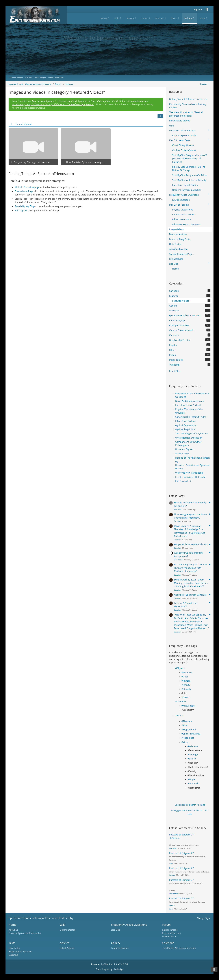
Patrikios (178, 509)
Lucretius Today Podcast (188, 405)
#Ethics (179, 715)
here (171, 905)
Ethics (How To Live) (186, 421)
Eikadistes (178, 560)
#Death (185, 697)
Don (171, 863)
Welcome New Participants (189, 473)
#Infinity (186, 685)
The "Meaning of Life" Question (192, 433)
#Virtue (185, 742)
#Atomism (187, 672)
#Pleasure (187, 721)
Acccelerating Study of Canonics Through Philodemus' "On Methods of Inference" (191, 568)
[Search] (207, 10)
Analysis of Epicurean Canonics (190, 595)
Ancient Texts (182, 453)
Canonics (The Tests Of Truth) (191, 417)
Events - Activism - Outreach (190, 477)
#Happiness (188, 738)
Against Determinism (186, 425)
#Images (186, 681)
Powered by (109, 964)
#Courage (193, 754)
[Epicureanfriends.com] (36, 15)
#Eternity (186, 689)
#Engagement (189, 729)
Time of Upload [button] (23, 124)
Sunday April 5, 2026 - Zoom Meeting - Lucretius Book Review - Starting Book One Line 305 (191, 583)
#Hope (191, 779)
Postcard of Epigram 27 (181, 835)
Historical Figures (184, 449)
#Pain (184, 725)
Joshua (172, 875)
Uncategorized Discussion (189, 438)
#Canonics (181, 701)
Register (198, 9)
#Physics (180, 668)
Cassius (177, 521)
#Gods (185, 677)
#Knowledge (188, 706)
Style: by (110, 969)
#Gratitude (193, 783)
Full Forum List (183, 481)
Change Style (204, 918)
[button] (160, 116)
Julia (171, 909)
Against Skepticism (185, 429)
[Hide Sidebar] (205, 84)
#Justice (192, 759)
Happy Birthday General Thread (191, 544)
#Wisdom (193, 746)
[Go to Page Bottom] (214, 970)
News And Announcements (189, 401)
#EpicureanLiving (190, 734)
